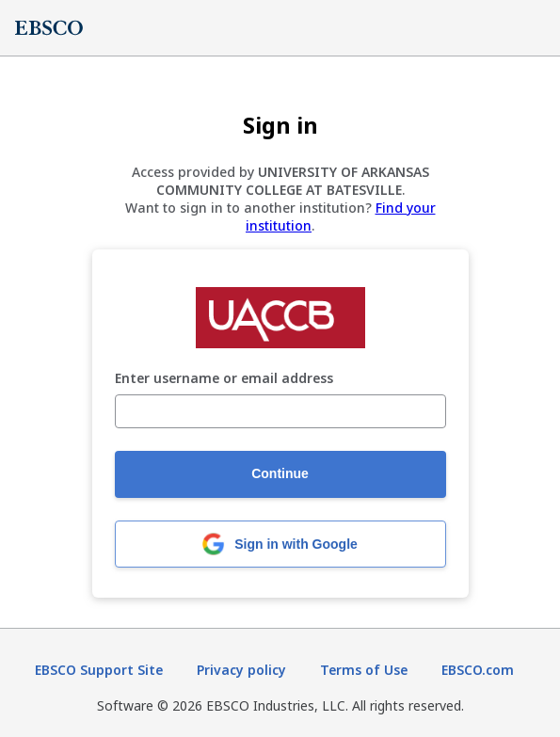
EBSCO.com (478, 670)
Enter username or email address (224, 379)
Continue (280, 473)
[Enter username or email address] (280, 411)
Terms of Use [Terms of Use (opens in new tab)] (364, 670)
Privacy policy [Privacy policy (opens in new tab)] (241, 670)
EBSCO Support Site (99, 670)
